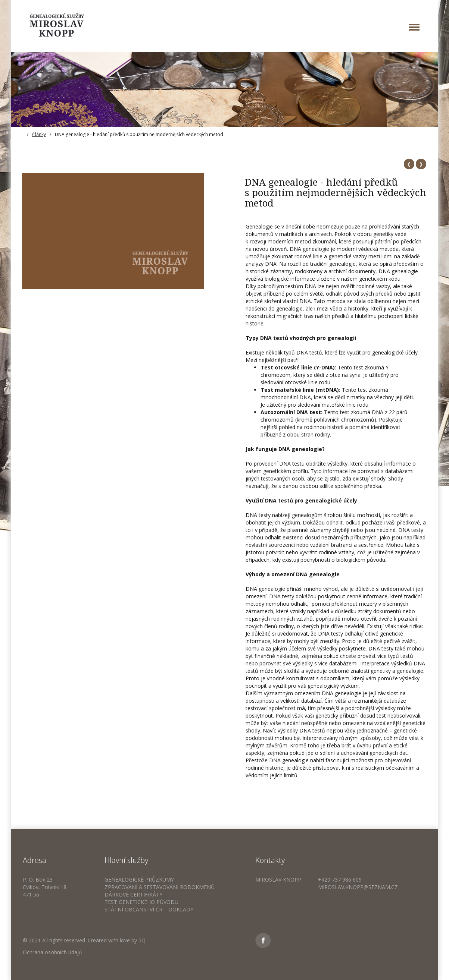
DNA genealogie (398, 271)
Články (39, 134)
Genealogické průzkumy (139, 880)
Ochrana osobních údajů (52, 952)
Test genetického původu (141, 902)
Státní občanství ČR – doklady (149, 909)
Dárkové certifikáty (133, 894)
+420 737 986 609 (340, 880)
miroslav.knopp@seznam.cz (358, 887)
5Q (142, 940)
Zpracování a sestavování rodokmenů (160, 887)
